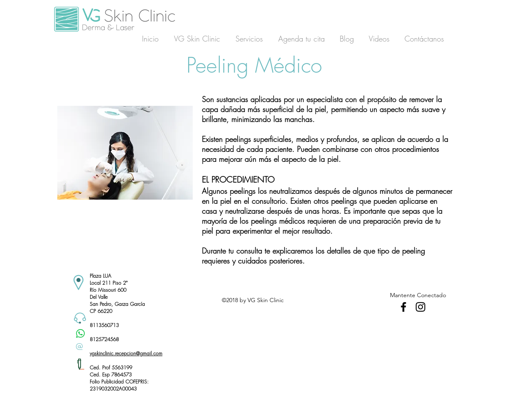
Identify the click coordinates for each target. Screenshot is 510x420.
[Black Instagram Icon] (421, 307)
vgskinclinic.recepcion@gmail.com (126, 353)
